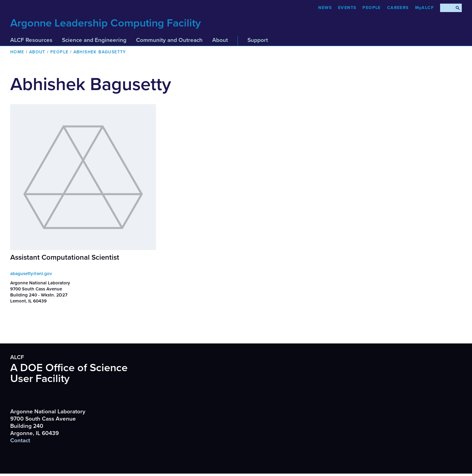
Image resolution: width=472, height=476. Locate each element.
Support (258, 40)
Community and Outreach (169, 40)
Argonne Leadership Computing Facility (106, 23)
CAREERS (398, 8)
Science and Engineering (94, 40)
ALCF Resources (31, 40)
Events (347, 8)
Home (17, 52)
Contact (20, 440)
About (220, 40)
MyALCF (424, 8)
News (325, 8)
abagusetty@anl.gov (31, 274)
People (371, 8)
